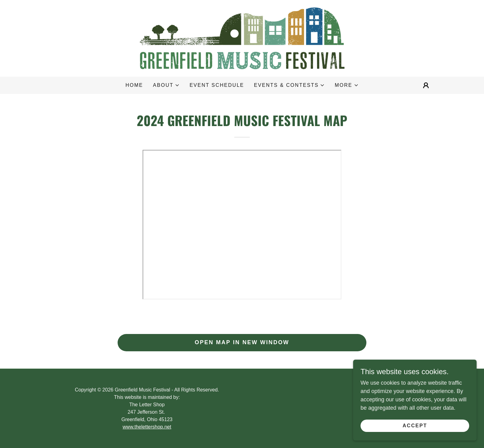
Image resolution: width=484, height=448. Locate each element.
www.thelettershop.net (147, 427)
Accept (415, 426)
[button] (167, 85)
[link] (242, 38)
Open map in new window (242, 342)
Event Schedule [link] (217, 85)
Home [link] (134, 85)
